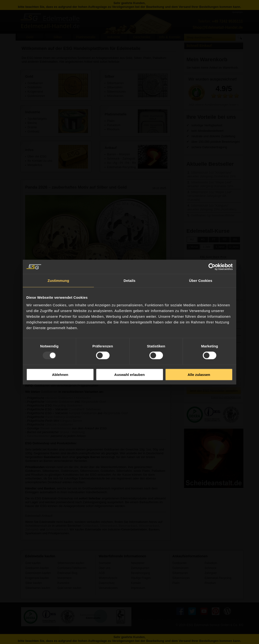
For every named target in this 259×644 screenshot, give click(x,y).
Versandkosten (108, 588)
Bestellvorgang (140, 573)
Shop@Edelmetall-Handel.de (218, 27)
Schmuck (113, 159)
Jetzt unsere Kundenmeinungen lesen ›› (214, 105)
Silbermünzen (181, 578)
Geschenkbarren (38, 436)
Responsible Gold (116, 413)
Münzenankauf (149, 526)
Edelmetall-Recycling (121, 167)
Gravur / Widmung (72, 432)
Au (109, 163)
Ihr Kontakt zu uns (40, 161)
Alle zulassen (199, 374)
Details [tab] (129, 281)
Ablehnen (60, 374)
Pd (127, 163)
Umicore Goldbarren (59, 424)
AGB (102, 573)
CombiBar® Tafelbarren (85, 409)
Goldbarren (49, 392)
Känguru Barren (71, 421)
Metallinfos (35, 165)
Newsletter (138, 563)
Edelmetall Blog (67, 573)
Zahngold (129, 159)
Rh (134, 163)
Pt (121, 163)
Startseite (105, 563)
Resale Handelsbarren (56, 428)
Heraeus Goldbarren (59, 398)
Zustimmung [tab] (58, 281)
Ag (115, 163)
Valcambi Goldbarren (60, 402)
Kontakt (136, 583)
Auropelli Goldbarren (83, 413)
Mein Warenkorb (207, 59)
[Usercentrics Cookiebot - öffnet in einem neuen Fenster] (212, 267)
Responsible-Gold (94, 402)
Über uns (104, 568)
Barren (112, 154)
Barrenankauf (128, 526)
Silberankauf (108, 526)
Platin (176, 583)
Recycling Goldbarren (67, 405)
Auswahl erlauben (129, 374)
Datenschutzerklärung (226, 397)
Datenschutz (107, 583)
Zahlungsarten (140, 568)
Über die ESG (37, 156)
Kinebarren (83, 398)
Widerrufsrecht (108, 578)
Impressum (138, 588)
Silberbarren (180, 573)
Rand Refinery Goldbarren (63, 417)
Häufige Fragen (141, 578)
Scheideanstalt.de (38, 526)
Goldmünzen (180, 568)
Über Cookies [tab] (201, 281)
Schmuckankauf (57, 529)
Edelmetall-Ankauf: (39, 516)
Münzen (125, 154)
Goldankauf (90, 526)
